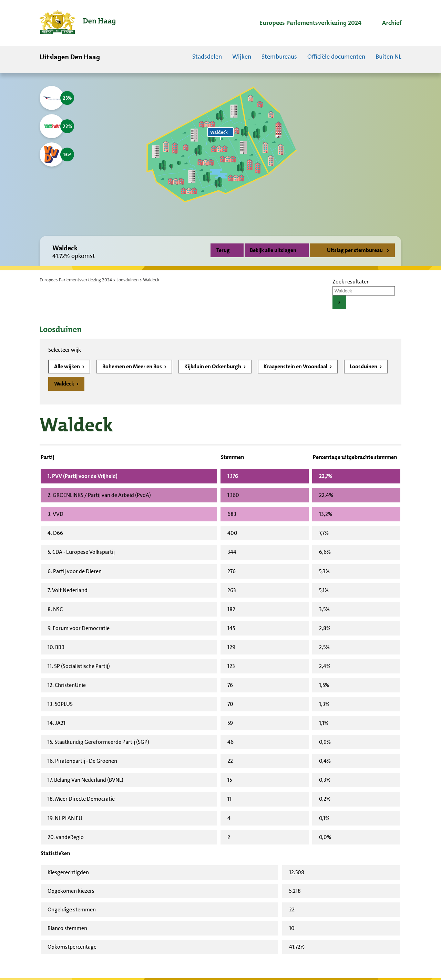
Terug (223, 250)
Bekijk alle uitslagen (277, 250)
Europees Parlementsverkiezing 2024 (76, 280)
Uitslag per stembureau (355, 250)
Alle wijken (68, 366)
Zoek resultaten (351, 282)
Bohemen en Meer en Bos (133, 366)
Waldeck (65, 384)
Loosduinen (127, 280)
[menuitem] (304, 23)
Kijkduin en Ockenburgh (213, 366)
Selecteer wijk (65, 350)
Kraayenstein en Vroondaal (296, 366)
